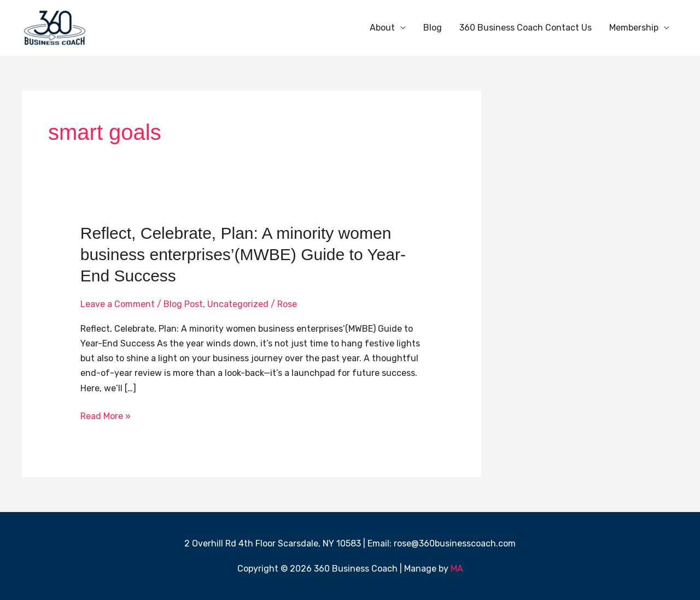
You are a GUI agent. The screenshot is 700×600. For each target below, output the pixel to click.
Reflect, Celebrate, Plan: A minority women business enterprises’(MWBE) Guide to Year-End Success (243, 254)
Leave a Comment (118, 304)
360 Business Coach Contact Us (526, 28)
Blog (433, 28)
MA (457, 569)
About (382, 28)
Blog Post (183, 304)
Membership (634, 28)
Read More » (106, 415)
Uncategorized (238, 304)
